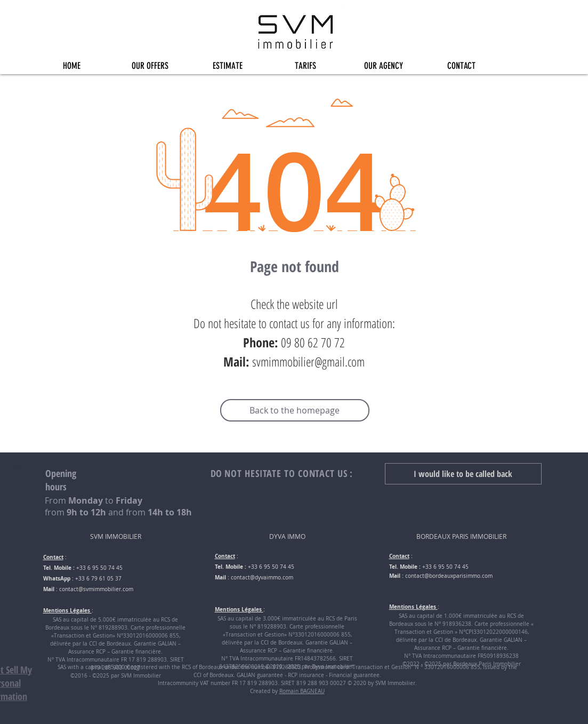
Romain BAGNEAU (302, 691)
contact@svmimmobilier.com (96, 589)
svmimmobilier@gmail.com (308, 361)
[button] (150, 66)
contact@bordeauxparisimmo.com (449, 576)
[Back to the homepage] (295, 410)
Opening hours (61, 480)
